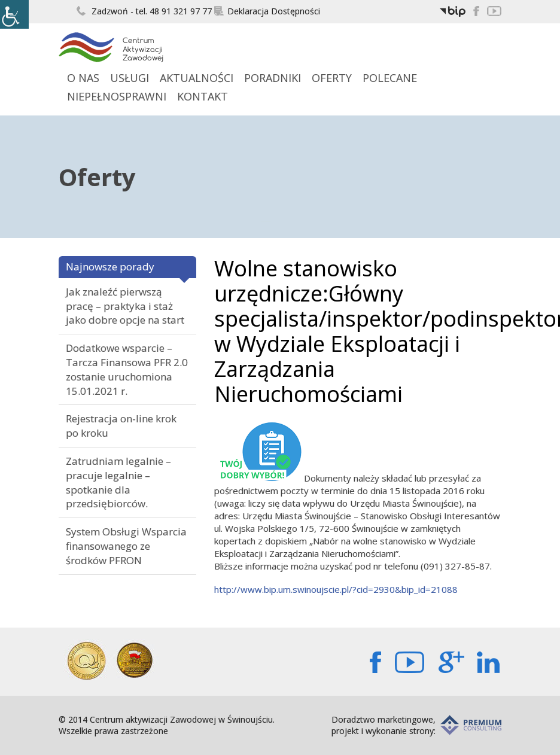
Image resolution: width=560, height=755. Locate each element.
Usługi (130, 78)
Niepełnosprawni (117, 96)
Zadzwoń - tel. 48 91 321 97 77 (144, 11)
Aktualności (197, 78)
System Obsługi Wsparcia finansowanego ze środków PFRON (126, 546)
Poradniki (273, 78)
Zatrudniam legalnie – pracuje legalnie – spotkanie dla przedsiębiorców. (118, 482)
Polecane (390, 78)
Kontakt (203, 96)
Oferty (332, 78)
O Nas (83, 78)
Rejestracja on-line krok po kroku (121, 426)
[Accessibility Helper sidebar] (14, 14)
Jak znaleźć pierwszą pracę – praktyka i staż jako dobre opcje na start (125, 306)
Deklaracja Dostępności (267, 11)
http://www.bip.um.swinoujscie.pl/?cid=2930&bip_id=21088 (336, 589)
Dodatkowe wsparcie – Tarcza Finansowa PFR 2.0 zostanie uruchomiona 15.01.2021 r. (127, 369)
